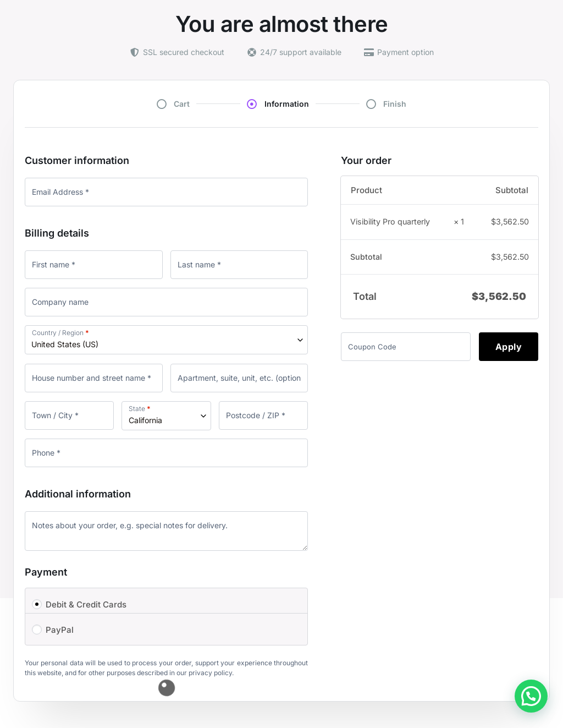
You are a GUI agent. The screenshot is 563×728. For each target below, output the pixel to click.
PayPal (60, 630)
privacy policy (210, 673)
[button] (531, 696)
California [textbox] (145, 420)
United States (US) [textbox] (65, 344)
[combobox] (166, 340)
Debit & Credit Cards (86, 604)
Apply (509, 347)
